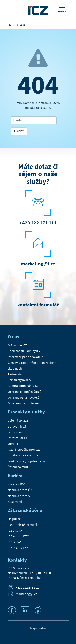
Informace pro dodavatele (25, 357)
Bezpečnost (16, 432)
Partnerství (15, 374)
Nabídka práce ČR (20, 490)
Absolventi (15, 502)
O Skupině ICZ (17, 345)
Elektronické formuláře (23, 525)
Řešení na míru (18, 467)
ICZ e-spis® (15, 530)
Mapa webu (38, 628)
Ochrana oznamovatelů (24, 397)
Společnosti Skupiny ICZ (24, 351)
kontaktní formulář (38, 305)
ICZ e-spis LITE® (18, 536)
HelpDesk (14, 519)
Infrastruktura (17, 438)
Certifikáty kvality (19, 380)
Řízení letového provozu (24, 449)
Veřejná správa (18, 420)
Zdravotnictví (17, 426)
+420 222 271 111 (38, 223)
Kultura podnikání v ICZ (24, 386)
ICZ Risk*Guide (18, 548)
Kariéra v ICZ (16, 484)
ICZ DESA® (14, 542)
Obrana (13, 444)
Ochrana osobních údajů (25, 392)
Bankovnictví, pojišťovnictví (26, 461)
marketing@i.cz (38, 264)
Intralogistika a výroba (23, 455)
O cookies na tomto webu (25, 403)
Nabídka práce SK (20, 496)
